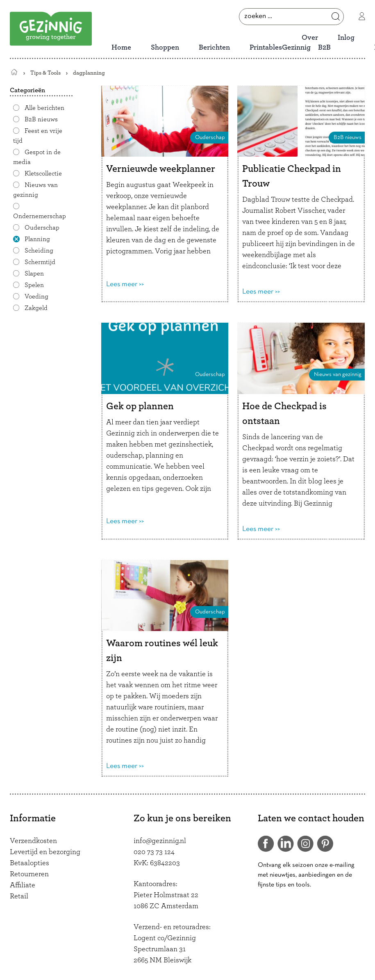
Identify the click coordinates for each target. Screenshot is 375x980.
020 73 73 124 (154, 852)
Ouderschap (42, 228)
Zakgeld (36, 308)
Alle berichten (44, 108)
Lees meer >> (125, 284)
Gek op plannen (140, 406)
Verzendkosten (33, 841)
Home (121, 48)
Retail (19, 896)
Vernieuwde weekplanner (161, 169)
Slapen (34, 273)
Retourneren (29, 874)
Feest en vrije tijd (38, 136)
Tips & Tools (45, 73)
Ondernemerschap (40, 216)
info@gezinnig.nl (160, 841)
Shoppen (165, 48)
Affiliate (23, 885)
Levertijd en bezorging (45, 852)
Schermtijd (40, 262)
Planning (37, 239)
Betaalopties (30, 863)
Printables (266, 48)
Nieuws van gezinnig (35, 190)
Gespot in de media (37, 157)
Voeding (36, 296)
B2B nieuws (41, 119)
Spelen (34, 285)
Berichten (214, 48)
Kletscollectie (43, 173)
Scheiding (39, 251)
